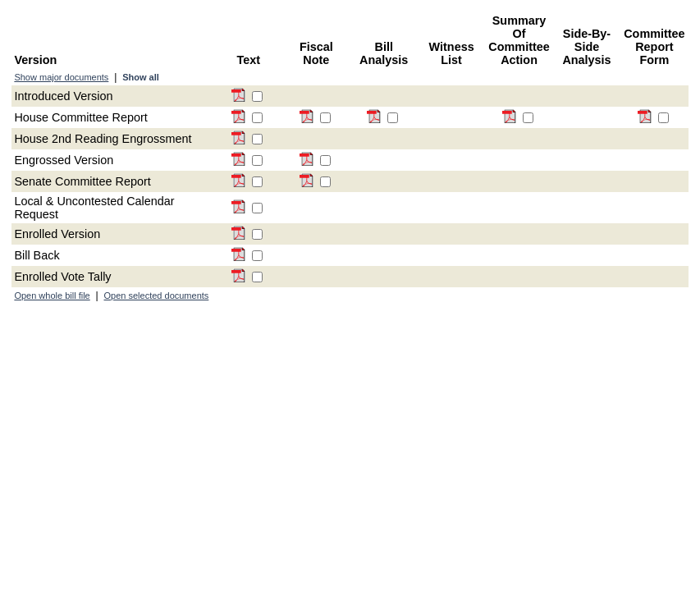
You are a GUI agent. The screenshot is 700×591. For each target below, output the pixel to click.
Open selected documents (157, 295)
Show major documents (61, 77)
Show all (141, 77)
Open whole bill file (52, 295)
